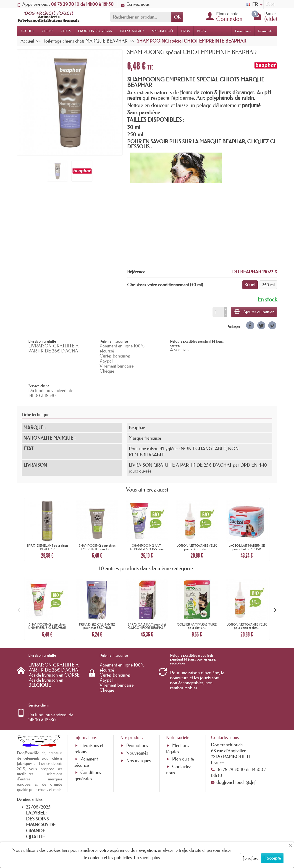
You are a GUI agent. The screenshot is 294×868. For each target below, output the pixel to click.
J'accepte (272, 858)
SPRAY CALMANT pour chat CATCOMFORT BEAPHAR (147, 602)
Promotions (243, 31)
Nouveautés (266, 31)
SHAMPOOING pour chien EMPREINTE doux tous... (97, 523)
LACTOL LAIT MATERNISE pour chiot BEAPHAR (247, 523)
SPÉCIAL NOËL (163, 31)
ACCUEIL (27, 31)
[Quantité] (217, 312)
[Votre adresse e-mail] (135, 831)
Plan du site (183, 710)
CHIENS (47, 31)
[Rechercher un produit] (141, 17)
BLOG (202, 31)
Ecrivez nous (135, 4)
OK (177, 17)
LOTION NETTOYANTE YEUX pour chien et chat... (197, 523)
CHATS (66, 31)
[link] (250, 325)
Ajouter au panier (254, 312)
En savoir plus (147, 857)
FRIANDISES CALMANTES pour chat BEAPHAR (97, 602)
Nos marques (138, 712)
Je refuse (251, 858)
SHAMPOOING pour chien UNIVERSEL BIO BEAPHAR (47, 602)
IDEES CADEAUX (132, 31)
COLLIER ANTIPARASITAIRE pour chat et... (197, 602)
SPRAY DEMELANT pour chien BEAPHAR (47, 523)
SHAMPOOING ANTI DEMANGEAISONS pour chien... (147, 525)
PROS (185, 31)
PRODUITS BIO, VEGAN (95, 31)
